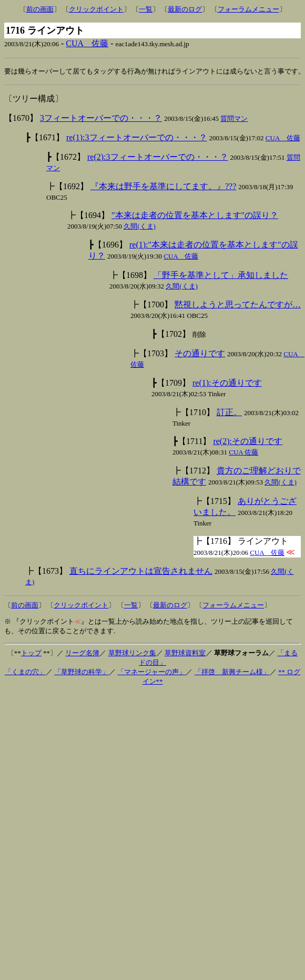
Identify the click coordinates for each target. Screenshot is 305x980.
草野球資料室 (185, 653)
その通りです (200, 354)
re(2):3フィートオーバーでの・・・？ (158, 157)
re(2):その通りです (248, 442)
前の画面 (40, 9)
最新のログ (185, 9)
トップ (31, 653)
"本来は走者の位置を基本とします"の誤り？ (195, 216)
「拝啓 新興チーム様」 (232, 672)
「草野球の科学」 (82, 672)
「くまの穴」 (25, 672)
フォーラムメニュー (248, 9)
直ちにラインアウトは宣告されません (141, 571)
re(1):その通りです (227, 383)
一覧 (146, 9)
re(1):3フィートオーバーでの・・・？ (137, 138)
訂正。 (229, 413)
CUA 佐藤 (87, 43)
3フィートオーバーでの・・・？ (101, 118)
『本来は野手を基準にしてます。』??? (163, 187)
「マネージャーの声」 (151, 672)
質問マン (234, 119)
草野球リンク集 (132, 653)
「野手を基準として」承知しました (221, 276)
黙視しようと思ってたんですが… (238, 305)
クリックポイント (96, 9)
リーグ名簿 (82, 653)
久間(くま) (140, 227)
